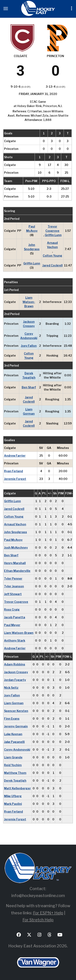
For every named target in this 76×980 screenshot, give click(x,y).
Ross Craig (12, 609)
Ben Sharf (29, 387)
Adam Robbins (15, 664)
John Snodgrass (32, 247)
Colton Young (52, 256)
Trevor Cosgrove (52, 229)
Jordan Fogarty (15, 680)
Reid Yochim (13, 765)
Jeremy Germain (16, 726)
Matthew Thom (15, 773)
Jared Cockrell (52, 265)
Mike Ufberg (13, 796)
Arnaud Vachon (52, 245)
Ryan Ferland (13, 471)
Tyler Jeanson (14, 586)
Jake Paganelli (14, 742)
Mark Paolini (13, 804)
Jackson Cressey (29, 324)
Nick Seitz (11, 688)
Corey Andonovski (29, 336)
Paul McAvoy (32, 229)
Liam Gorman (29, 411)
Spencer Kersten (16, 711)
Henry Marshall (15, 563)
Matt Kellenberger (17, 788)
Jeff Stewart (13, 594)
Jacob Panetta (15, 617)
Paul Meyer (12, 625)
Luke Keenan (13, 734)
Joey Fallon (29, 346)
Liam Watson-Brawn (29, 302)
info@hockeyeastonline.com (38, 896)
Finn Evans (12, 719)
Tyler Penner (13, 578)
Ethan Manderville (17, 571)
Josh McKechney (16, 547)
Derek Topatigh (29, 375)
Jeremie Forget (15, 479)
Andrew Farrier (15, 456)
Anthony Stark (15, 640)
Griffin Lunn (53, 235)
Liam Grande (13, 757)
